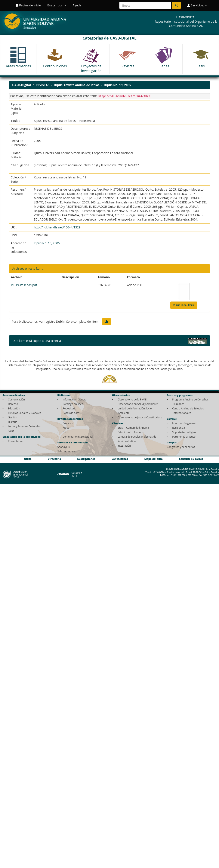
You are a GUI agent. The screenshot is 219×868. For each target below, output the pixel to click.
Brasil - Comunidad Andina (133, 428)
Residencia (178, 428)
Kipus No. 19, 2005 (118, 85)
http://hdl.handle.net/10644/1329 (57, 227)
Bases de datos (72, 413)
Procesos (68, 423)
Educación (14, 408)
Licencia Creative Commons (81, 341)
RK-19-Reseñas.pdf (24, 285)
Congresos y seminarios (181, 447)
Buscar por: (57, 5)
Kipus (66, 428)
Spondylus (63, 447)
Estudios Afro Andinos (130, 432)
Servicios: (197, 5)
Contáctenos (120, 459)
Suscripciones (86, 459)
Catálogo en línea (73, 404)
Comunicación (16, 399)
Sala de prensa (66, 451)
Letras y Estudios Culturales (24, 426)
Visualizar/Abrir (184, 305)
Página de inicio (28, 5)
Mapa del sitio (154, 459)
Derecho (13, 404)
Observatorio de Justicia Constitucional (140, 417)
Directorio (54, 459)
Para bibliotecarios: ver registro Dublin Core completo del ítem (55, 321)
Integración (124, 446)
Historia (13, 422)
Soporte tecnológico (184, 432)
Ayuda (77, 5)
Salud (11, 431)
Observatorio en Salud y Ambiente (138, 404)
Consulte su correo (191, 459)
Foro (65, 432)
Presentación (16, 441)
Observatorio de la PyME (132, 399)
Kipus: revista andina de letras (77, 85)
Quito (28, 459)
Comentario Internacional (78, 437)
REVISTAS (43, 85)
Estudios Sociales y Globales (24, 413)
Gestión (13, 417)
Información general (184, 423)
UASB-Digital (22, 85)
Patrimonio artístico (184, 437)
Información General (75, 399)
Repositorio (70, 408)
